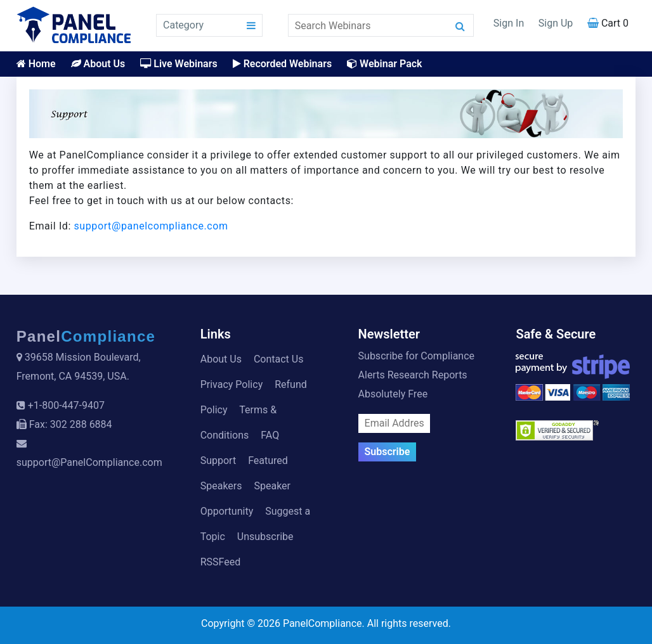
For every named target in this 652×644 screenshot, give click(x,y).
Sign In (509, 23)
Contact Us (279, 359)
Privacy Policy (232, 384)
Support (218, 460)
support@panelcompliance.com (151, 226)
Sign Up (556, 23)
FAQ (270, 435)
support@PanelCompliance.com (89, 462)
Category (183, 25)
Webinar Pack (384, 64)
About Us (98, 64)
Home (36, 64)
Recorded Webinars (282, 64)
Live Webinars (179, 64)
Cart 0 (608, 23)
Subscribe (388, 452)
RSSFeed (221, 562)
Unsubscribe (265, 537)
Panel (86, 336)
